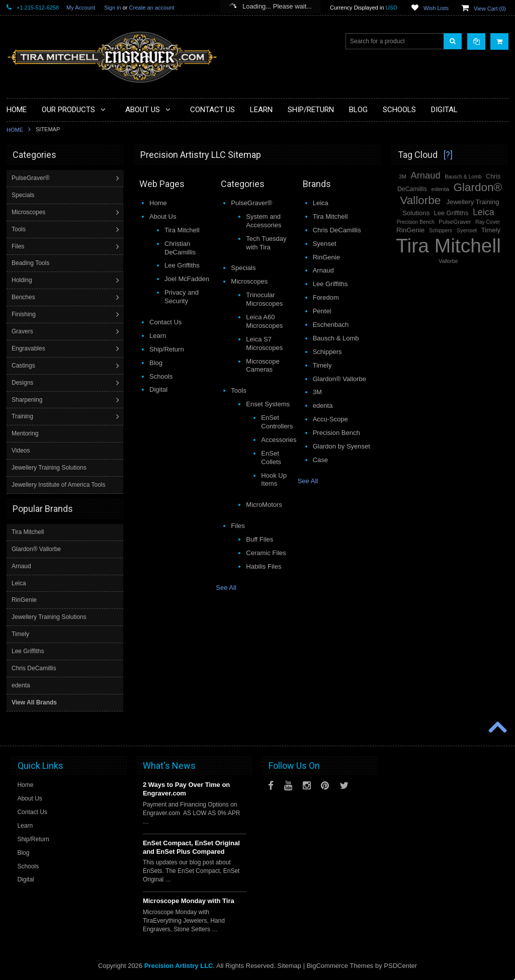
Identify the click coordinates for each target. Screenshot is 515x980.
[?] (448, 155)
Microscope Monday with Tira (189, 900)
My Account (81, 8)
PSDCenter (400, 965)
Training (23, 416)
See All (226, 588)
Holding (23, 280)
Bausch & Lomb (463, 177)
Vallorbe (448, 261)
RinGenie (24, 599)
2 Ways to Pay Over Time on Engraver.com (186, 788)
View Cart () (490, 9)
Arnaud (21, 566)
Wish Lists (436, 8)
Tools (20, 229)
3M (403, 176)
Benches (24, 297)
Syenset (467, 230)
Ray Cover (488, 222)
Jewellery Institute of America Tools (60, 485)
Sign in (113, 8)
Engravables (29, 348)
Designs (23, 383)
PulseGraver (455, 222)
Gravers (23, 331)
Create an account (152, 8)
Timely (20, 634)
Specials (24, 195)
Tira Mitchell (28, 531)
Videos (22, 451)
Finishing (25, 314)
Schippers (441, 231)
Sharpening (28, 400)
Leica (19, 583)
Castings (24, 366)
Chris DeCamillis (34, 668)
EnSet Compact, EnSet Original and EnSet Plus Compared (191, 847)
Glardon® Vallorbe (36, 549)
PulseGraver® (32, 178)
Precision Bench (416, 222)
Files (19, 246)
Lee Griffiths (28, 651)
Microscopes (29, 212)
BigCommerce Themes (340, 965)
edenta (21, 685)
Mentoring (26, 433)
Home (15, 130)
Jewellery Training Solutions (50, 468)
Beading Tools (31, 263)
